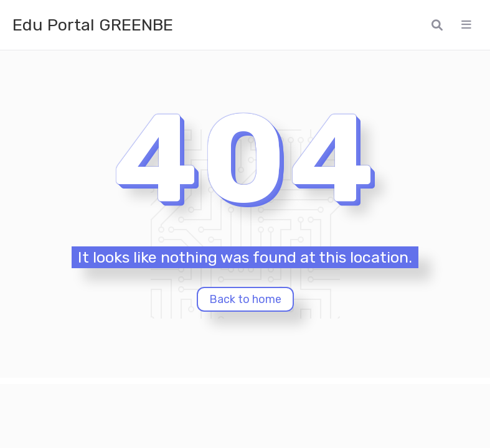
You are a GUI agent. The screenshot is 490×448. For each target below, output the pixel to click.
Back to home (245, 299)
